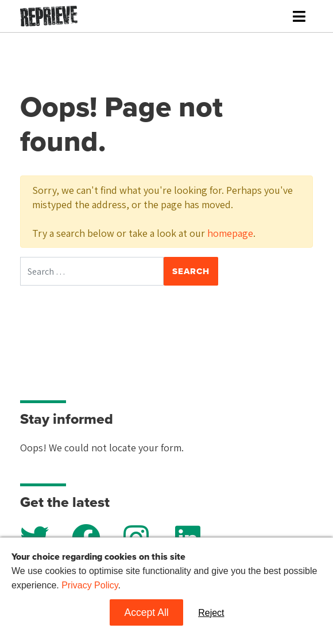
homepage (230, 233)
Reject (211, 613)
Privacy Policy (90, 585)
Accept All (146, 612)
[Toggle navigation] (299, 16)
